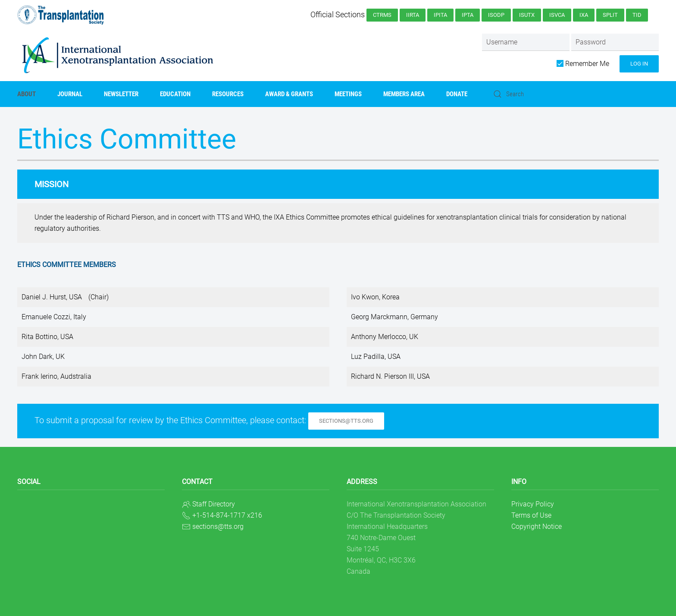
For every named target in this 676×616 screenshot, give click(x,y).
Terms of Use (531, 515)
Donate (457, 94)
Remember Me (583, 64)
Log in (639, 64)
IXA (584, 15)
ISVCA (557, 15)
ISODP (496, 15)
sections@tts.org (346, 421)
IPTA (468, 15)
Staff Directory (214, 504)
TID (637, 15)
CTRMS (382, 15)
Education (175, 94)
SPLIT (610, 15)
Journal (70, 94)
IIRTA (413, 15)
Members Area (404, 94)
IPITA (440, 15)
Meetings (348, 94)
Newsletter (121, 94)
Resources (228, 94)
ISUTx (527, 15)
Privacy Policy (533, 504)
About (27, 94)
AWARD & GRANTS (289, 94)
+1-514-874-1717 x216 (227, 515)
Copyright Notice (537, 526)
